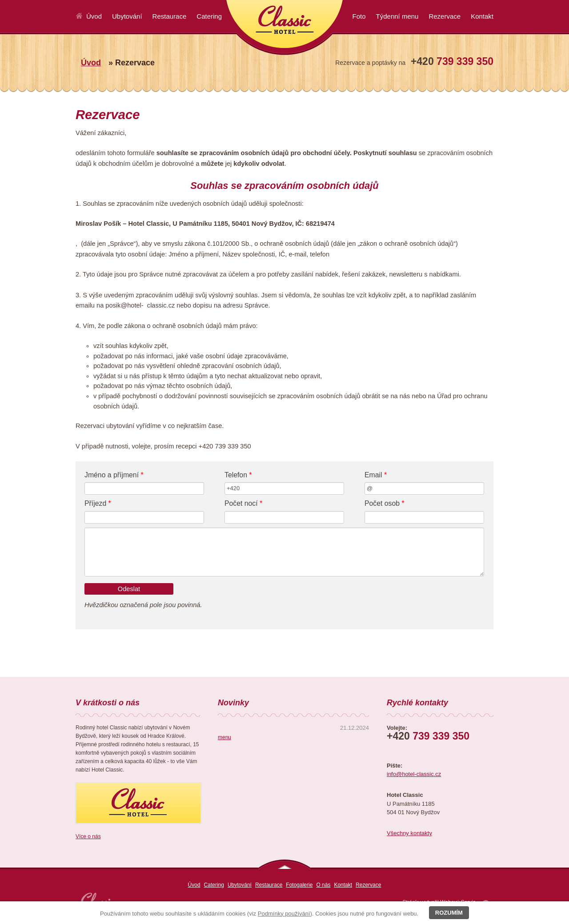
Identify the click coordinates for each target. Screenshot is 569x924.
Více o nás (88, 836)
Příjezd (98, 503)
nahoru (284, 865)
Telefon (238, 475)
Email (376, 475)
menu (224, 737)
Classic (284, 28)
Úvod (91, 63)
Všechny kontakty (409, 833)
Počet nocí (243, 503)
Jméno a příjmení (114, 475)
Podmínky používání (284, 914)
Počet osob (385, 503)
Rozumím (449, 913)
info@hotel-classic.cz (414, 774)
